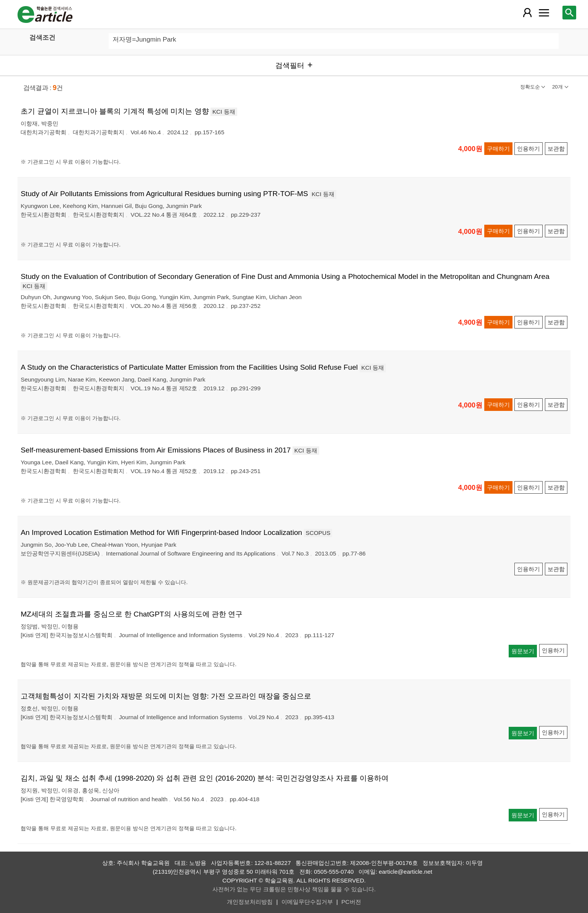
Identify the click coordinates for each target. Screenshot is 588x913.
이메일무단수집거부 (307, 902)
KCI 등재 (224, 112)
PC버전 (351, 902)
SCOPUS (318, 533)
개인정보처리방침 (250, 902)
